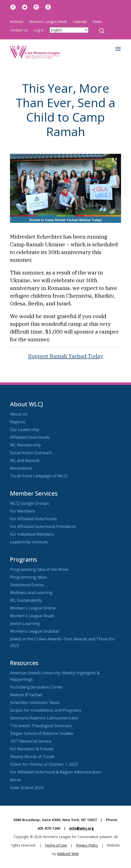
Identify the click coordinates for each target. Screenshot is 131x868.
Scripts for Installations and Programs (46, 710)
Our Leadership (25, 430)
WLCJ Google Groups (30, 503)
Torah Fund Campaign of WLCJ (39, 476)
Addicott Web (68, 854)
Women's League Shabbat (34, 631)
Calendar (80, 22)
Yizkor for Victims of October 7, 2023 (44, 764)
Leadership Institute (29, 542)
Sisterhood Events (27, 585)
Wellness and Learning (31, 593)
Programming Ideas (29, 577)
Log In (39, 30)
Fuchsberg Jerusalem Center (36, 687)
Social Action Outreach (31, 453)
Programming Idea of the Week (39, 569)
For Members (23, 511)
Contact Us (19, 30)
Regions (18, 422)
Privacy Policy (87, 845)
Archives (17, 22)
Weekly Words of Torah (32, 757)
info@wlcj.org (82, 828)
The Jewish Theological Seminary (41, 726)
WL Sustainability (26, 600)
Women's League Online (33, 608)
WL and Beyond (25, 460)
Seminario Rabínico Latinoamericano (44, 718)
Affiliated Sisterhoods (30, 437)
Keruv (15, 780)
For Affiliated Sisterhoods (33, 519)
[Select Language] (69, 30)
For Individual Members (32, 534)
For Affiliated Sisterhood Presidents (43, 526)
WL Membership (25, 445)
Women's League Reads (32, 616)
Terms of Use (56, 845)
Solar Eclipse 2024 (27, 787)
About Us (19, 414)
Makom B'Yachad (26, 695)
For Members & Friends (32, 749)
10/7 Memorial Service (31, 741)
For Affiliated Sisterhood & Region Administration (56, 772)
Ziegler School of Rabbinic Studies (42, 733)
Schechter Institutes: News (35, 702)
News (97, 22)
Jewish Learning (25, 623)
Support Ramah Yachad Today (66, 356)
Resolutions (21, 468)
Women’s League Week (48, 22)
